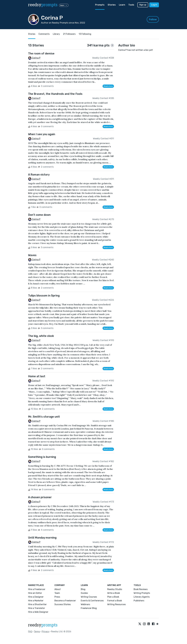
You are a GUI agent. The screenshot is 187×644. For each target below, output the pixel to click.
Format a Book (115, 601)
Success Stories (63, 604)
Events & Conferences (92, 601)
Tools (131, 5)
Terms (37, 632)
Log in (154, 5)
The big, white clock (41, 336)
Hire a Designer (36, 597)
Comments (44, 34)
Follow (153, 19)
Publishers (139, 601)
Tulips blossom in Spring (44, 296)
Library (56, 34)
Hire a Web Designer (38, 612)
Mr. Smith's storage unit (44, 417)
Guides (84, 593)
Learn (122, 5)
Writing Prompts (142, 593)
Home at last (37, 376)
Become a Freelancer (65, 601)
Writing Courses (89, 597)
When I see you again (42, 134)
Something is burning (42, 457)
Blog (83, 589)
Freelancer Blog (89, 608)
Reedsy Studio (115, 589)
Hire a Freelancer (37, 589)
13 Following (85, 34)
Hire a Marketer (36, 601)
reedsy (43, 625)
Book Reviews (141, 589)
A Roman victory (39, 175)
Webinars (85, 604)
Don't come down (39, 215)
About (58, 589)
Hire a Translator (36, 608)
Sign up (143, 5)
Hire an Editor (35, 593)
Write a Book (114, 593)
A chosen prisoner (40, 497)
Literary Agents (142, 597)
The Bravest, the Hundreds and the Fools (55, 94)
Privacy (46, 632)
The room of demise (41, 53)
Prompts (100, 5)
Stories (112, 5)
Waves (32, 255)
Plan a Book (113, 597)
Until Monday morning (42, 538)
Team (57, 593)
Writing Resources (116, 604)
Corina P (36, 58)
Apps (64, 5)
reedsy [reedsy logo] (43, 5)
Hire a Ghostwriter (37, 604)
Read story (108, 86)
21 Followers (69, 34)
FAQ (30, 632)
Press (57, 597)
